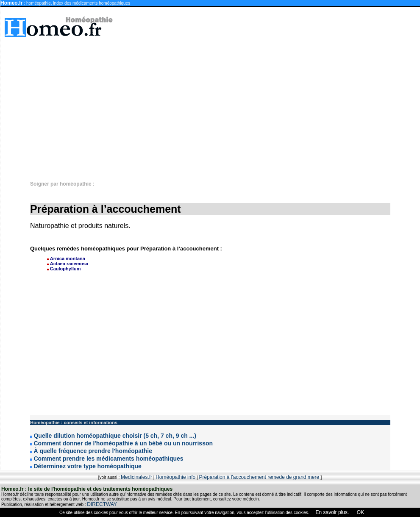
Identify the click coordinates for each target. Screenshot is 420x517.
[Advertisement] (306, 105)
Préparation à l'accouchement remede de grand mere (260, 477)
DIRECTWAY (102, 504)
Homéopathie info (175, 477)
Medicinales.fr (136, 477)
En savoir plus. (332, 512)
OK (360, 512)
